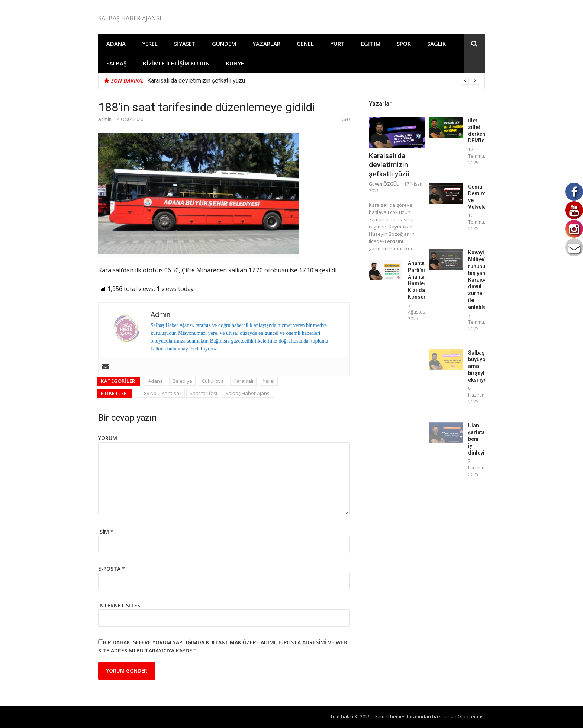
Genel (305, 44)
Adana (116, 44)
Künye (235, 63)
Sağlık (437, 44)
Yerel (150, 44)
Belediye (182, 381)
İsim (106, 532)
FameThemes (390, 716)
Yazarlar (266, 44)
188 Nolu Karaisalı (161, 393)
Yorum (108, 438)
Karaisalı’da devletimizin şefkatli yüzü (196, 81)
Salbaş (116, 63)
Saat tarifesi (203, 393)
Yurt (337, 44)
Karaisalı (243, 381)
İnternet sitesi (120, 605)
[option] (313, 81)
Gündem (224, 44)
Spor (404, 44)
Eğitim (371, 44)
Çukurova (213, 381)
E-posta (112, 569)
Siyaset (185, 44)
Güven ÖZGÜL (384, 184)
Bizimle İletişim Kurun (176, 63)
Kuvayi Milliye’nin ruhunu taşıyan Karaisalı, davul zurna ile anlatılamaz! (483, 280)
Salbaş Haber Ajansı (248, 393)
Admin (105, 119)
